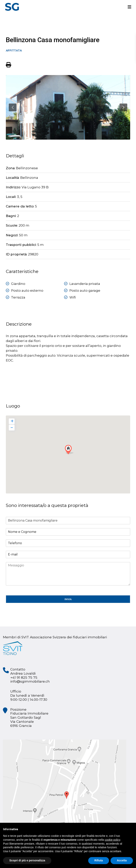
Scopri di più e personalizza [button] (27, 860)
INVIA (68, 599)
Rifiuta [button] (99, 860)
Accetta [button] (122, 860)
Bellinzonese (27, 168)
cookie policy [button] (112, 840)
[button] (71, 451)
